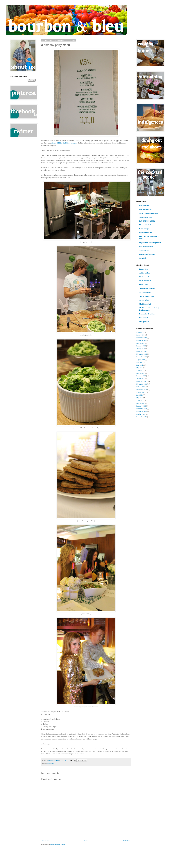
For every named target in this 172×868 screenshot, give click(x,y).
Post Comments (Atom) (58, 845)
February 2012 (141, 376)
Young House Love (146, 217)
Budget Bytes (144, 269)
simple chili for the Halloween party (64, 143)
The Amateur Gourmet (147, 288)
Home (86, 841)
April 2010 (140, 401)
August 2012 (141, 360)
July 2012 (140, 362)
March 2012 (140, 373)
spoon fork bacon (145, 281)
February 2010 (141, 406)
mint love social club (146, 246)
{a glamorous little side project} (150, 243)
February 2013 (141, 346)
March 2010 (140, 403)
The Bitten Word (145, 304)
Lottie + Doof (144, 285)
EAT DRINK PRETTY (147, 221)
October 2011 (141, 387)
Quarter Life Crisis (146, 233)
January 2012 (141, 379)
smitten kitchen (145, 273)
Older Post (127, 841)
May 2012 (140, 368)
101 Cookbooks (144, 277)
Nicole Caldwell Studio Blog (149, 213)
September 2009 (142, 417)
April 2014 (140, 332)
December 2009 (141, 409)
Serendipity (143, 258)
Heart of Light (144, 229)
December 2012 (141, 351)
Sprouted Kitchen (145, 292)
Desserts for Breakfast (147, 314)
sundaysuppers (144, 322)
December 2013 (141, 338)
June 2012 (140, 365)
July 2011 (140, 395)
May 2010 (140, 398)
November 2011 (142, 384)
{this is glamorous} (146, 209)
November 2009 (142, 411)
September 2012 (142, 357)
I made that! (143, 318)
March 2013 (140, 343)
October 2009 (141, 414)
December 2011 (141, 381)
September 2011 (142, 390)
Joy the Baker (144, 300)
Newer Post (46, 841)
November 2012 (142, 354)
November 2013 (142, 340)
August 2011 (140, 392)
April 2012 (140, 370)
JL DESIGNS (144, 250)
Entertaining (50, 764)
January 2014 (141, 335)
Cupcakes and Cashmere (148, 254)
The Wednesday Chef (147, 296)
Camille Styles (144, 205)
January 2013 (141, 349)
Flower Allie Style (145, 225)
